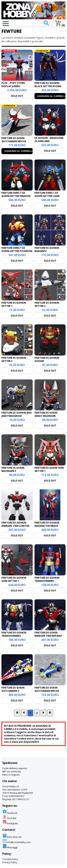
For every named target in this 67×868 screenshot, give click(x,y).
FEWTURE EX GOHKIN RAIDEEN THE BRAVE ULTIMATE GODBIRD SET (49, 526)
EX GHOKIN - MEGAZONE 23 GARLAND (49, 140)
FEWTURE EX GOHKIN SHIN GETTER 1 (14, 579)
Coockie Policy (10, 859)
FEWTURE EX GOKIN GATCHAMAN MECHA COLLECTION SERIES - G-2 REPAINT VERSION (50, 692)
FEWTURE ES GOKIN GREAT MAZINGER (46, 414)
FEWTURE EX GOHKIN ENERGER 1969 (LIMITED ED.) (15, 526)
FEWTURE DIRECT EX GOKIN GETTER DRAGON (16, 194)
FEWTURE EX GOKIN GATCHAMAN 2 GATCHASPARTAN (13, 691)
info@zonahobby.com (17, 842)
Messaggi (10, 847)
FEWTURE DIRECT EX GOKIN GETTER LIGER (47, 194)
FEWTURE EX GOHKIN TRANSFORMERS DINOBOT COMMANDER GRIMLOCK (16, 637)
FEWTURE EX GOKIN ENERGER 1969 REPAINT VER (48, 636)
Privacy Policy (10, 862)
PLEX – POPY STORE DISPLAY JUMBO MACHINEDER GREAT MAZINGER (13, 88)
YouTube (9, 818)
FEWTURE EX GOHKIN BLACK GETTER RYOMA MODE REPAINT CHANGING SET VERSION (49, 88)
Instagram (10, 823)
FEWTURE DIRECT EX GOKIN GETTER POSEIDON (17, 249)
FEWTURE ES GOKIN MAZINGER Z (13, 469)
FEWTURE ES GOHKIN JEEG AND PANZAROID (17, 414)
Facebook (10, 813)
